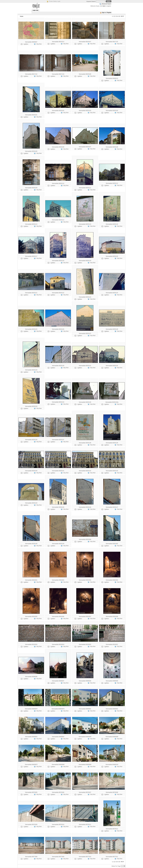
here (104, 6)
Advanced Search (106, 4)
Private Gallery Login (55, 1)
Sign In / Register (107, 12)
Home (22, 16)
